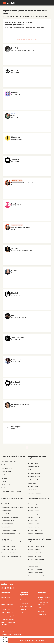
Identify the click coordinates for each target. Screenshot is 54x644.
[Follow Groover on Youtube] (8, 588)
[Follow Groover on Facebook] (5, 588)
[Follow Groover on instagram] (2, 588)
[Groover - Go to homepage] (27, 584)
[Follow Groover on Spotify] (11, 588)
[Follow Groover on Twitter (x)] (14, 588)
